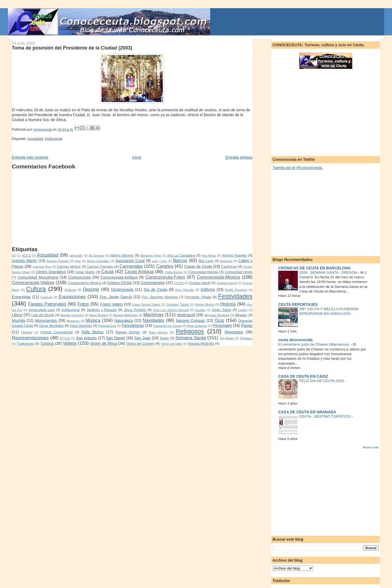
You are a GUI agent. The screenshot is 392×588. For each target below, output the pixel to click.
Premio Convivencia (57, 332)
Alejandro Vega (151, 255)
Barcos (180, 261)
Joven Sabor (221, 310)
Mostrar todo (371, 447)
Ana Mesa (209, 255)
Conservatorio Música (84, 283)
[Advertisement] (132, 208)
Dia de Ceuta (156, 290)
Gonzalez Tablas (178, 304)
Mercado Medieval (217, 315)
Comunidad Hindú (238, 272)
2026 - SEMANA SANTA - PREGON (329, 273)
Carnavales (131, 266)
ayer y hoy (160, 261)
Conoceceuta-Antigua (119, 277)
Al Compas (96, 255)
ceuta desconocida (295, 340)
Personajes (222, 325)
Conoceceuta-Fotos (165, 277)
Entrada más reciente (30, 157)
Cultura (36, 289)
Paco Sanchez (81, 326)
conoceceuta (43, 130)
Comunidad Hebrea (203, 272)
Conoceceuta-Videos (33, 283)
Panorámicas (133, 325)
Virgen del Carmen (140, 344)
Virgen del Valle (171, 344)
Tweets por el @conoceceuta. (298, 168)
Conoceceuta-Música (218, 277)
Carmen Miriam (69, 267)
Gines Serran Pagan (146, 304)
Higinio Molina (205, 304)
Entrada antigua (239, 157)
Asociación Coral (130, 261)
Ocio (220, 320)
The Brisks (227, 338)
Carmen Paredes (100, 267)
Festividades (235, 296)
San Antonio (86, 338)
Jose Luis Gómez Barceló (171, 310)
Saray (164, 338)
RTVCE (65, 338)
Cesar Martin (85, 272)
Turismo (47, 343)
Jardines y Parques (102, 310)
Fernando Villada (198, 297)
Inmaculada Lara (42, 310)
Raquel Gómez (128, 332)
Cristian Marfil (200, 283)
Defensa (71, 290)
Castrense (229, 267)
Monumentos (46, 321)
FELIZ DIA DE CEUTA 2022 (322, 381)
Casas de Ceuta (198, 266)
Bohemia (226, 261)
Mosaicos (73, 321)
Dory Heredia (185, 290)
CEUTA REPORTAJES (298, 304)
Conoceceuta (80, 277)
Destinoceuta (122, 290)
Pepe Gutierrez (197, 326)
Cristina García (227, 283)
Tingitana (246, 338)
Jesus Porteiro (135, 310)
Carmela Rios (42, 267)
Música (93, 320)
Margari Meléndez (125, 315)
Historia (228, 304)
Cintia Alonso (173, 272)
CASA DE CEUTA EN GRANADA (307, 412)
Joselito (200, 310)
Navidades (154, 320)
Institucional (53, 139)
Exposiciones (72, 297)
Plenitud (27, 332)
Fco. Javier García (116, 297)
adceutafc (76, 255)
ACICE (26, 255)
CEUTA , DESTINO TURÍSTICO (325, 416)
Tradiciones (25, 344)
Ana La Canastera (181, 255)
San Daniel (116, 338)
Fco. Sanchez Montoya (160, 297)
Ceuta (107, 272)
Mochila (19, 321)
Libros (17, 315)
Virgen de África (103, 343)
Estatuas (47, 297)
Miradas (241, 315)
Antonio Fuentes (234, 255)
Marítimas (154, 315)
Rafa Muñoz (93, 332)
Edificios (208, 290)
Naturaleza (124, 321)
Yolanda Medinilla (201, 344)
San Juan (142, 338)
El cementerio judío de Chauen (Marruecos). (314, 344)
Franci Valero (111, 304)
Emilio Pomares (236, 290)
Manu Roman (99, 315)
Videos (70, 343)
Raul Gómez (158, 332)
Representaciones (30, 338)
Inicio (137, 157)
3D (14, 255)
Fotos (83, 304)
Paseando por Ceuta (167, 326)
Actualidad (35, 139)
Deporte (91, 289)
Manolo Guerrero (72, 315)
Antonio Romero (58, 261)
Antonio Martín (25, 261)
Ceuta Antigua (139, 272)
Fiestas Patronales (47, 304)
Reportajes (234, 332)
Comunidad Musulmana (38, 277)
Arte (78, 261)
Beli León (206, 261)
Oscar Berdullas (51, 326)
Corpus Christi (119, 283)
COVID (179, 283)
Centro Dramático (51, 272)
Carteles (165, 266)
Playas (247, 325)
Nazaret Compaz (190, 321)
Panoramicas (107, 326)
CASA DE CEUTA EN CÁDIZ (303, 376)
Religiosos (190, 331)
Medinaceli (186, 315)
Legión (243, 310)
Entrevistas (21, 297)
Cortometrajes (153, 283)
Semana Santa (191, 338)
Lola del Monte (43, 315)
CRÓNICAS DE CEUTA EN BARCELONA (314, 268)
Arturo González (98, 261)
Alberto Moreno (122, 255)
